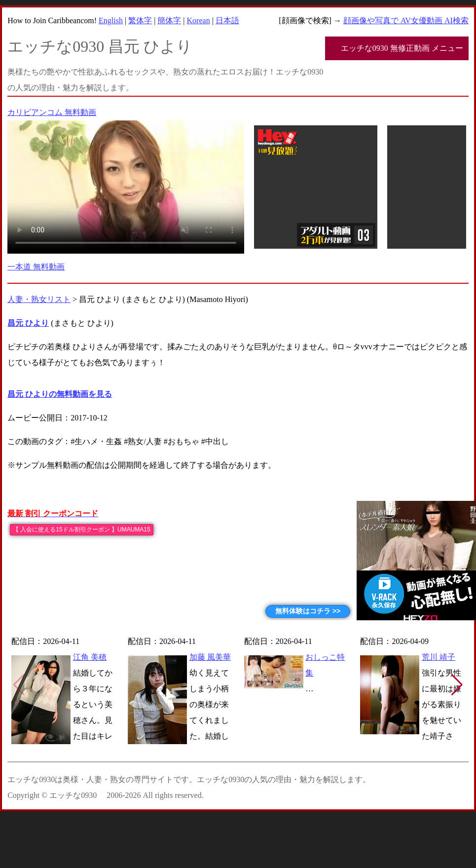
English (111, 20)
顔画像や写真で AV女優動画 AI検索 (406, 20)
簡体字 (169, 20)
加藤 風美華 (210, 657)
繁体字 (140, 20)
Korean (199, 20)
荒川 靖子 (439, 657)
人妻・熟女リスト (39, 299)
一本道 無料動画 (36, 267)
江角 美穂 (90, 657)
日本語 (227, 20)
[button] (457, 685)
